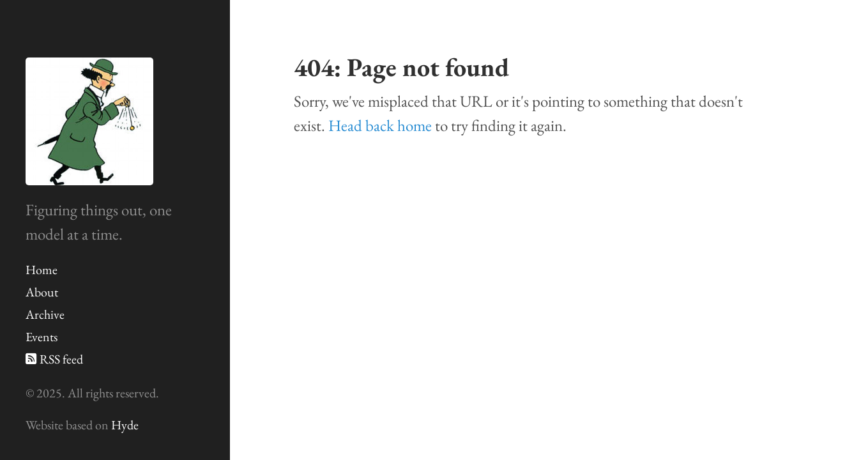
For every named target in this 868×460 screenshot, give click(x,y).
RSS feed (54, 359)
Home (42, 270)
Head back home (380, 125)
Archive (45, 314)
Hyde (125, 425)
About (42, 292)
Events (42, 337)
